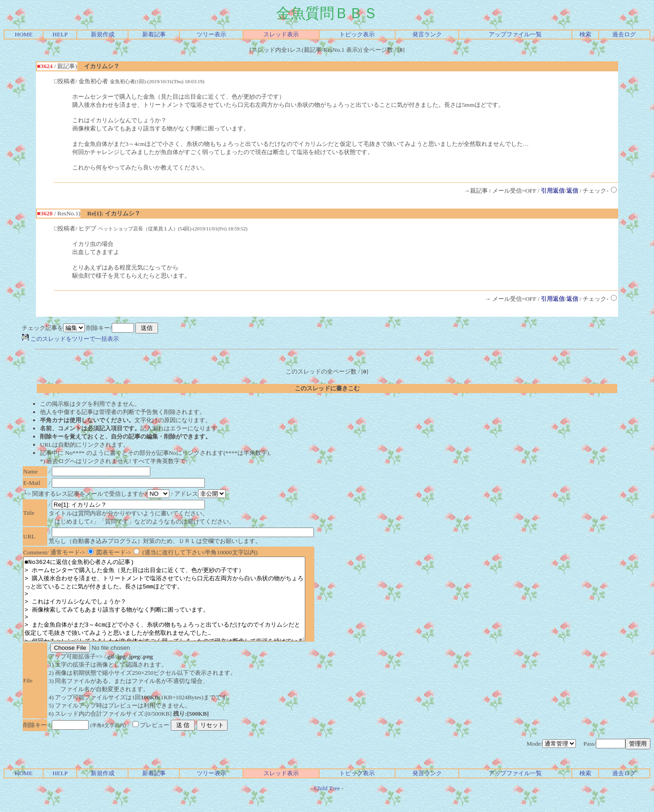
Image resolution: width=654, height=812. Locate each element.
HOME (24, 34)
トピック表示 (357, 34)
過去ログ (624, 34)
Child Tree (327, 805)
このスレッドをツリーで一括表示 (70, 339)
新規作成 (103, 34)
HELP (60, 34)
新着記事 (154, 34)
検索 (585, 34)
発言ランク (427, 34)
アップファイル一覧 (515, 34)
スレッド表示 (281, 34)
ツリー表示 (211, 34)
